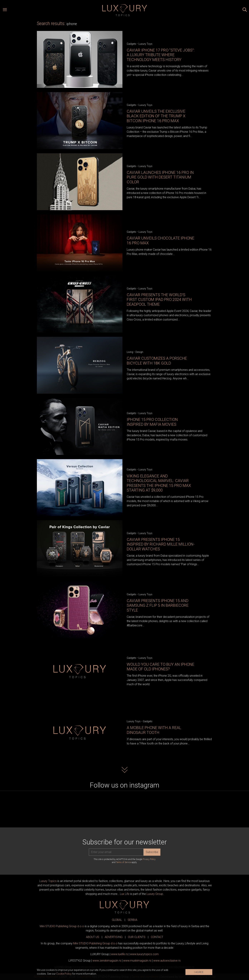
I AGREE (199, 972)
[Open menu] (5, 10)
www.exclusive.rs (167, 961)
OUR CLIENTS (137, 937)
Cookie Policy (64, 974)
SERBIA (132, 920)
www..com (144, 954)
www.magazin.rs (107, 961)
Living (130, 352)
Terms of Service (124, 862)
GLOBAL (117, 920)
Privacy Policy (149, 859)
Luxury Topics (48, 881)
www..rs (119, 954)
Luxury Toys (145, 44)
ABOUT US (93, 937)
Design (139, 352)
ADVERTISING (114, 937)
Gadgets (131, 44)
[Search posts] (245, 10)
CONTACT (157, 937)
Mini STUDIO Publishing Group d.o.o (62, 926)
